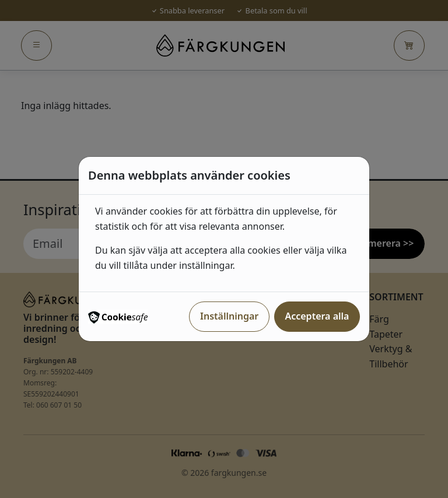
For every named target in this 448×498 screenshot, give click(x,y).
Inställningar (229, 316)
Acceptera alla (317, 316)
